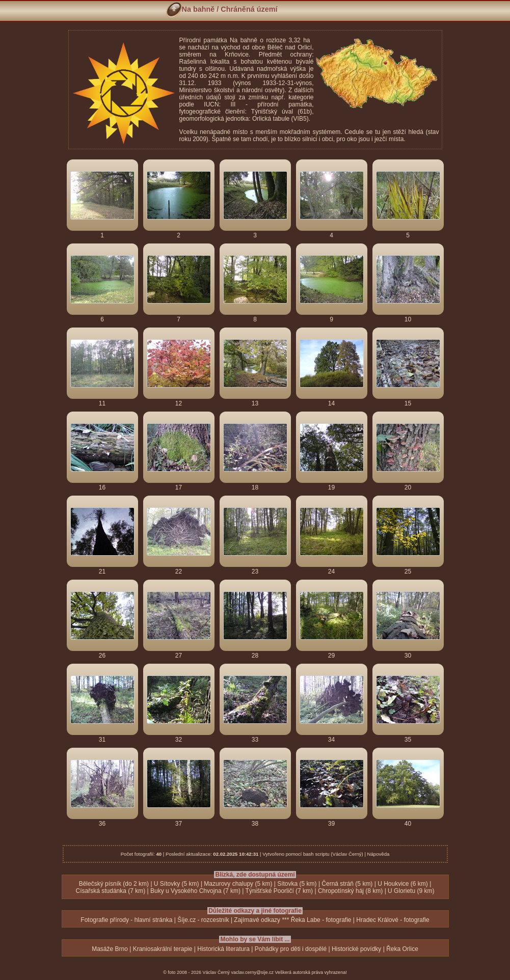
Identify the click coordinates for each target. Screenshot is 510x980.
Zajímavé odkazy (257, 920)
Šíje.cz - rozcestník (203, 920)
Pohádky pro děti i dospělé (291, 949)
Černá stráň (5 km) (347, 884)
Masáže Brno (110, 949)
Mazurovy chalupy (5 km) (238, 884)
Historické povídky (356, 949)
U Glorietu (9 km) (411, 891)
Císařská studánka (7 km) (111, 891)
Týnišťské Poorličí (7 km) (279, 891)
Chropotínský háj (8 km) (350, 891)
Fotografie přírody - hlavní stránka (126, 920)
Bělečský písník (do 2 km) (114, 884)
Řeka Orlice (402, 949)
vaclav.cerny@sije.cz (253, 972)
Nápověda (379, 854)
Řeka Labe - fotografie (321, 920)
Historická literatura (223, 949)
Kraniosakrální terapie (163, 949)
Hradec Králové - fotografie (393, 920)
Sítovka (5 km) (297, 884)
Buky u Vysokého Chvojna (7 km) (195, 891)
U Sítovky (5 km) (177, 884)
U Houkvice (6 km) (403, 884)
